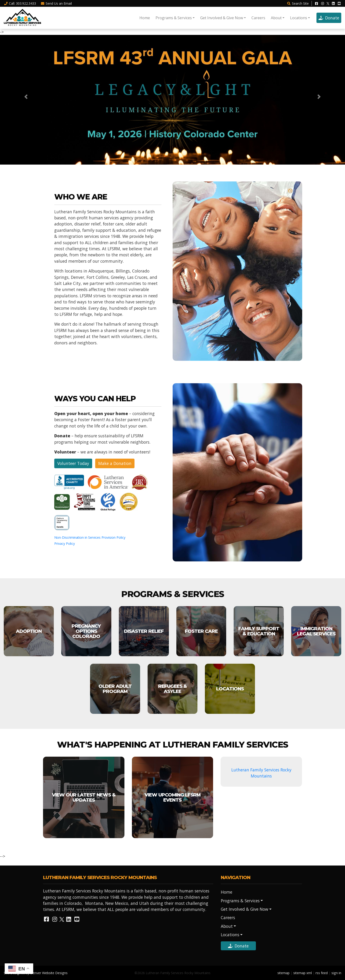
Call (20, 3)
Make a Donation (115, 463)
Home (145, 18)
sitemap (283, 973)
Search (298, 3)
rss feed (322, 973)
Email (56, 3)
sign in (336, 973)
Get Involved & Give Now (222, 18)
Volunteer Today (73, 463)
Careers (258, 18)
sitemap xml (303, 973)
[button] (26, 97)
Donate (329, 18)
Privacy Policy (65, 543)
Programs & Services (174, 18)
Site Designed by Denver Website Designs (36, 973)
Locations (299, 18)
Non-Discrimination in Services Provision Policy (90, 537)
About (276, 18)
